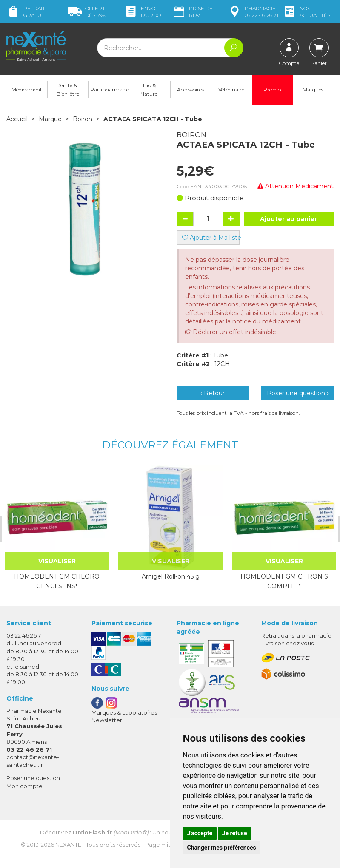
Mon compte (24, 786)
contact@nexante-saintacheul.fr (33, 761)
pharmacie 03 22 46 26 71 (253, 12)
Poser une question (33, 778)
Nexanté (68, 844)
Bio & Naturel (150, 89)
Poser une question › (298, 393)
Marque (50, 119)
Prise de (192, 12)
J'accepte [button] (200, 833)
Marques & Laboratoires (124, 712)
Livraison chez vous (287, 643)
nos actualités (306, 12)
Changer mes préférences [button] (222, 848)
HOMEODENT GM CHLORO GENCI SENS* (56, 581)
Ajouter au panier (289, 219)
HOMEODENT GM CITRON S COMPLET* (283, 581)
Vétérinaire (231, 89)
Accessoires (190, 89)
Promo (272, 89)
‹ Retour (213, 393)
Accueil (17, 119)
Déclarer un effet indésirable (234, 332)
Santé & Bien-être (68, 89)
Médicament (27, 89)
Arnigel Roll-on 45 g (169, 576)
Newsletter (107, 720)
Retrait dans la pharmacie (296, 635)
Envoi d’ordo (142, 12)
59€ (87, 12)
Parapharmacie (110, 89)
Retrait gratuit (26, 12)
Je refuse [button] (235, 833)
